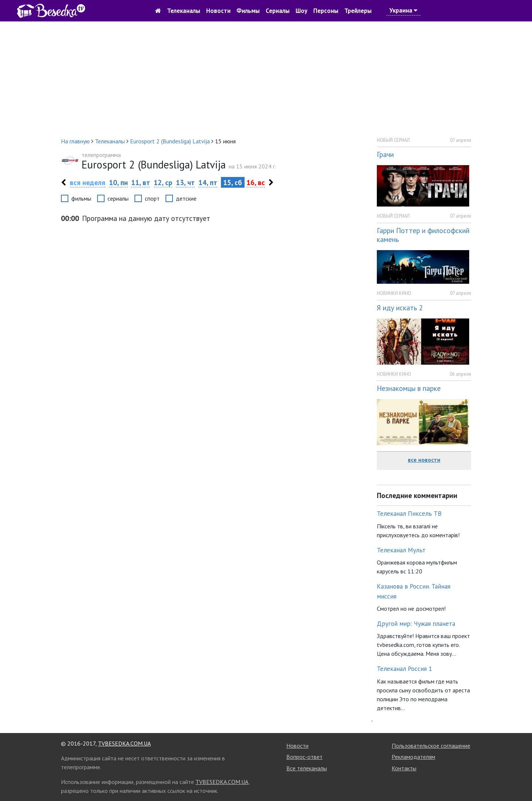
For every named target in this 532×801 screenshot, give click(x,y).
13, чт (185, 182)
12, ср (163, 182)
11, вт (141, 182)
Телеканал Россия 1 (405, 669)
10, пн (118, 182)
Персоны (326, 11)
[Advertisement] (266, 79)
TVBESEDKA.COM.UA (124, 743)
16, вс (256, 182)
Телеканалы (184, 11)
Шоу (301, 11)
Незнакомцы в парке (409, 388)
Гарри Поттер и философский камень (423, 235)
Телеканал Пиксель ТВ (409, 513)
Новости (218, 11)
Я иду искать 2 (400, 308)
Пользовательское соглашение (431, 746)
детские (186, 198)
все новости (424, 460)
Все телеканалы (307, 768)
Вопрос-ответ (304, 757)
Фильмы (248, 11)
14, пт (208, 182)
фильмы (81, 198)
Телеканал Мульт (401, 550)
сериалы (118, 198)
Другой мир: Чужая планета (416, 623)
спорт (152, 198)
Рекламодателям (413, 757)
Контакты (404, 768)
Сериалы (278, 11)
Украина (403, 10)
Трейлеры (358, 11)
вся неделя (88, 182)
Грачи (385, 154)
